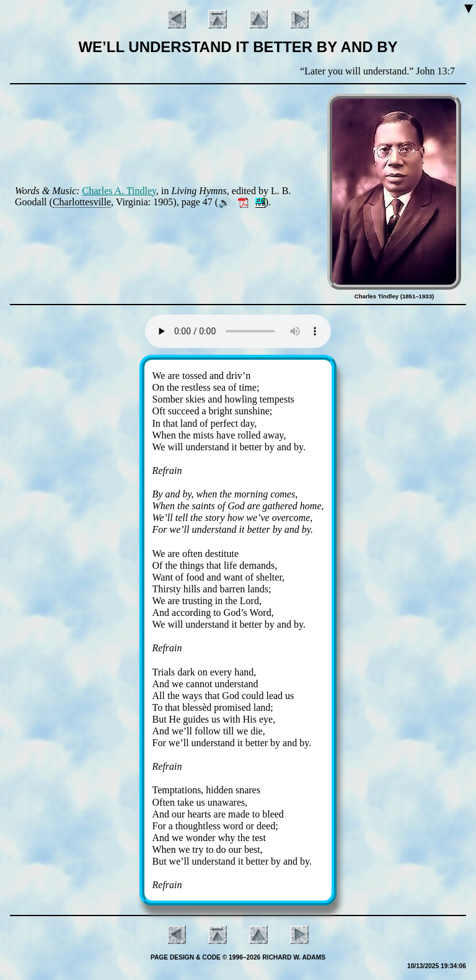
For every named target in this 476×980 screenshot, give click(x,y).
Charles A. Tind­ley (119, 191)
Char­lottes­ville (82, 202)
